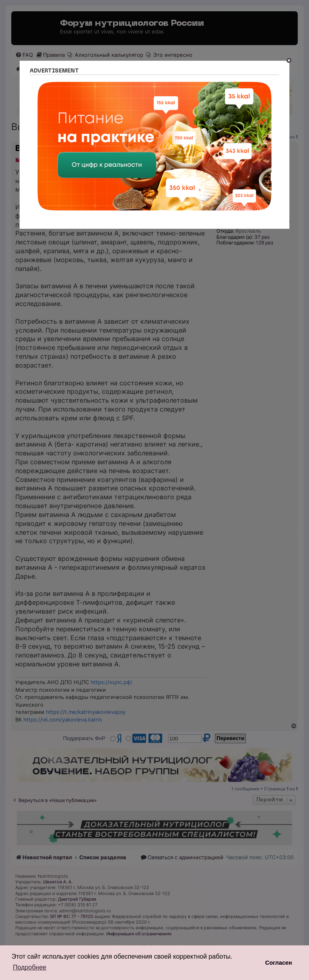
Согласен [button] (279, 963)
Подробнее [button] (30, 967)
